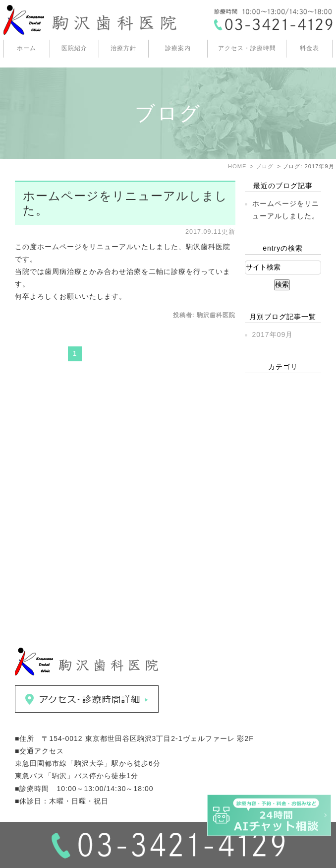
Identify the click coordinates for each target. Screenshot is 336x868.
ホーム (27, 48)
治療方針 (123, 48)
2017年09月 (273, 334)
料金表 (309, 48)
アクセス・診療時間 (247, 48)
